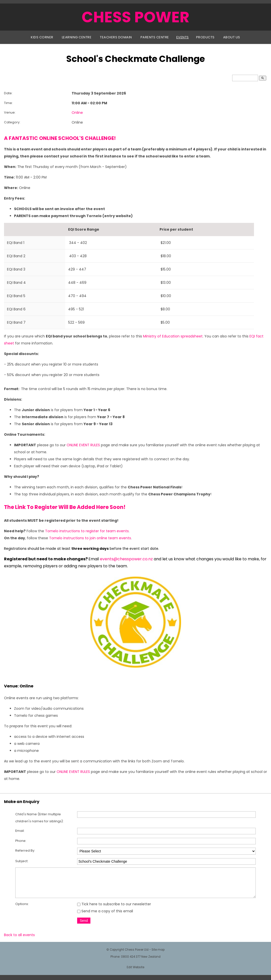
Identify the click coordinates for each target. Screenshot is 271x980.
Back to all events (19, 940)
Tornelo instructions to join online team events (90, 538)
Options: (22, 909)
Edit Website (135, 972)
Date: (8, 93)
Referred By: (25, 851)
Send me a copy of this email (105, 916)
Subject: (22, 861)
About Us (232, 37)
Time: (8, 103)
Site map (158, 955)
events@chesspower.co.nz (126, 559)
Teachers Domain (116, 37)
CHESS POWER (135, 17)
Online (77, 113)
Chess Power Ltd (137, 955)
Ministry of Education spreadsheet (173, 336)
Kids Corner (42, 37)
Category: (12, 122)
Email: (20, 831)
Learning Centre (77, 37)
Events (183, 37)
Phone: (21, 841)
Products (205, 37)
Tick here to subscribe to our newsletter (114, 909)
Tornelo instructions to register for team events (87, 531)
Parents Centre (155, 37)
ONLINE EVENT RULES (83, 445)
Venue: (10, 112)
